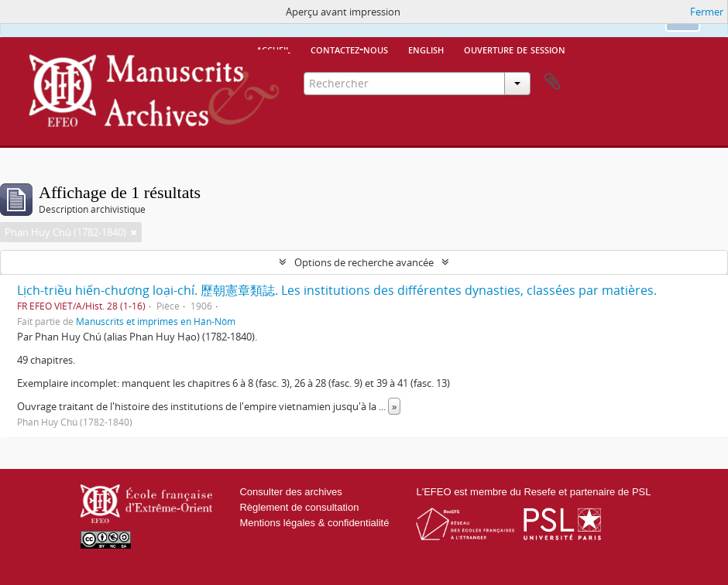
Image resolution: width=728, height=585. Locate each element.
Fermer (707, 12)
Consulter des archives (290, 492)
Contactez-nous (349, 49)
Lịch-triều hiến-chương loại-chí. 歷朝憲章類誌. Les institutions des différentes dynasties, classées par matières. (337, 290)
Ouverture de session (515, 49)
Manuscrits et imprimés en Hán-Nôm (156, 321)
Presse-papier (552, 82)
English (426, 49)
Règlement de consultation (299, 507)
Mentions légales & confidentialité (314, 523)
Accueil (273, 49)
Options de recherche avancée (364, 262)
